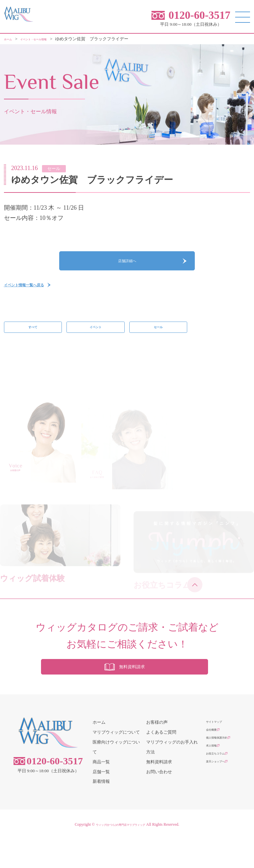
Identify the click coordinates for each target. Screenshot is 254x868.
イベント (96, 343)
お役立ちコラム (221, 790)
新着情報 (101, 810)
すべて (33, 343)
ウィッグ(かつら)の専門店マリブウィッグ (120, 853)
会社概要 (215, 761)
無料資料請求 (159, 790)
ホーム (99, 751)
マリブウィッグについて (116, 761)
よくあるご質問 (161, 761)
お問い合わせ (159, 800)
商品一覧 (101, 790)
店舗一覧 (101, 800)
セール (158, 343)
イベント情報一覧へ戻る (37, 297)
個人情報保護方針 (223, 770)
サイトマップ (219, 751)
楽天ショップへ (221, 800)
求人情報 (215, 780)
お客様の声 (157, 751)
